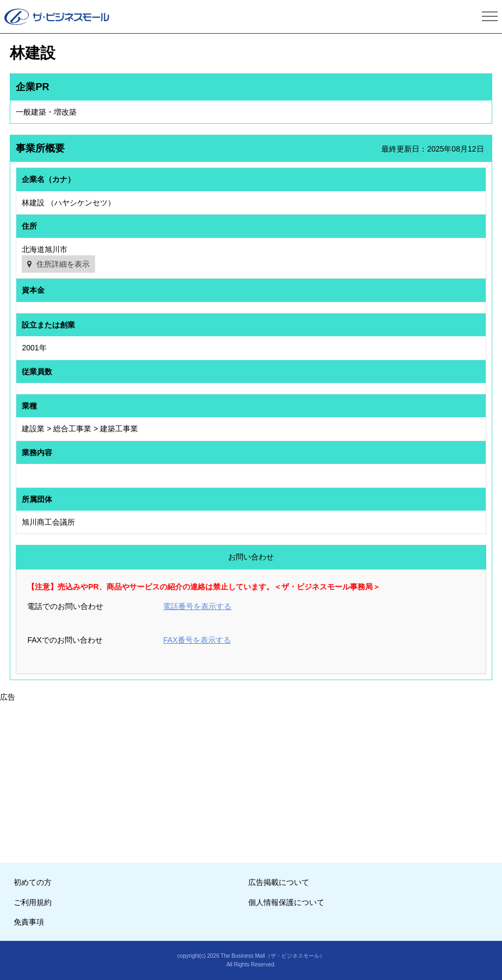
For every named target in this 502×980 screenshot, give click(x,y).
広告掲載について (279, 882)
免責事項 (29, 922)
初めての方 (33, 882)
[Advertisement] (251, 779)
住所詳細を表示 (63, 264)
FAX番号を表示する (197, 640)
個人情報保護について (286, 902)
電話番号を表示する (197, 606)
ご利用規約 (33, 902)
